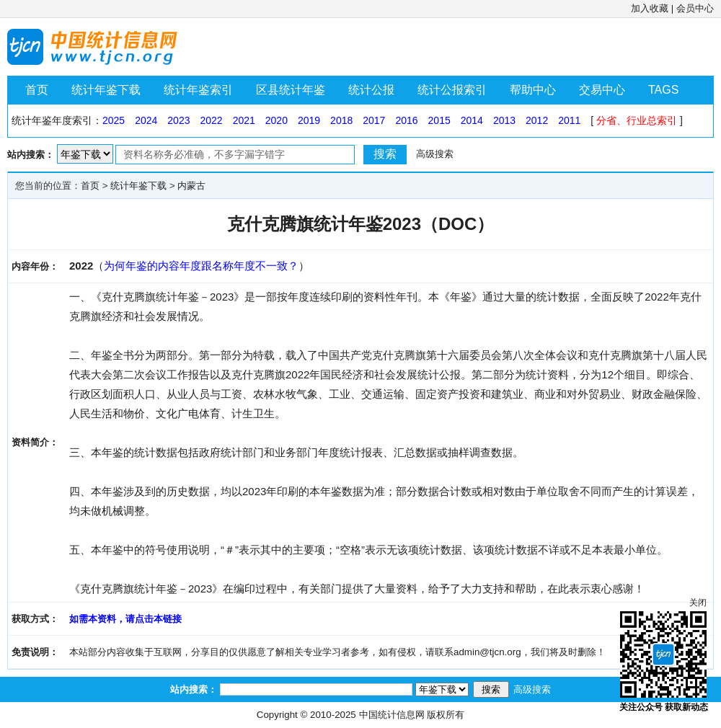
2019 (309, 120)
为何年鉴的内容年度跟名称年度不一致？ (201, 266)
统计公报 (371, 90)
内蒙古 (191, 186)
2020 (277, 120)
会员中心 (695, 8)
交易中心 (602, 90)
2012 (537, 120)
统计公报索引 (452, 90)
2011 (569, 120)
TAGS (663, 90)
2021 (244, 120)
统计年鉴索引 (198, 90)
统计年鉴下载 (106, 90)
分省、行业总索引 (637, 120)
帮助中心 (533, 90)
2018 (341, 120)
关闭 (698, 603)
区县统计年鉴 (291, 90)
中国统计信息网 (392, 715)
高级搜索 (435, 154)
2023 (178, 120)
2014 (472, 120)
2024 (146, 120)
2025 (114, 120)
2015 (439, 120)
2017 (374, 120)
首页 (37, 90)
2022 (211, 120)
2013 (504, 120)
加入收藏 (650, 8)
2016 (406, 120)
